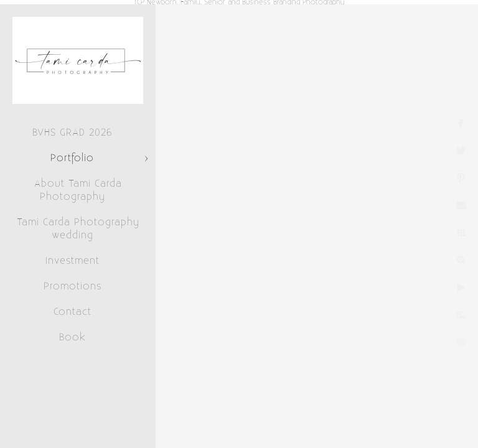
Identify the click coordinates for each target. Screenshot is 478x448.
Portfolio (72, 158)
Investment (73, 261)
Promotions (73, 286)
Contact (73, 312)
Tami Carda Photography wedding (78, 229)
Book (73, 337)
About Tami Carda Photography (78, 190)
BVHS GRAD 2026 (72, 133)
